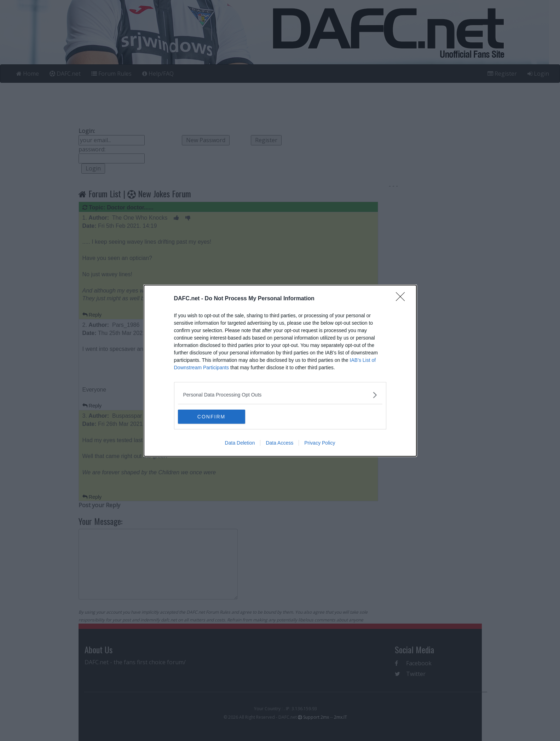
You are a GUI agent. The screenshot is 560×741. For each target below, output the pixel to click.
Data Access (279, 443)
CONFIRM (211, 417)
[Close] (403, 299)
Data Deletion (240, 443)
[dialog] (280, 371)
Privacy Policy (320, 443)
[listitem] (280, 395)
